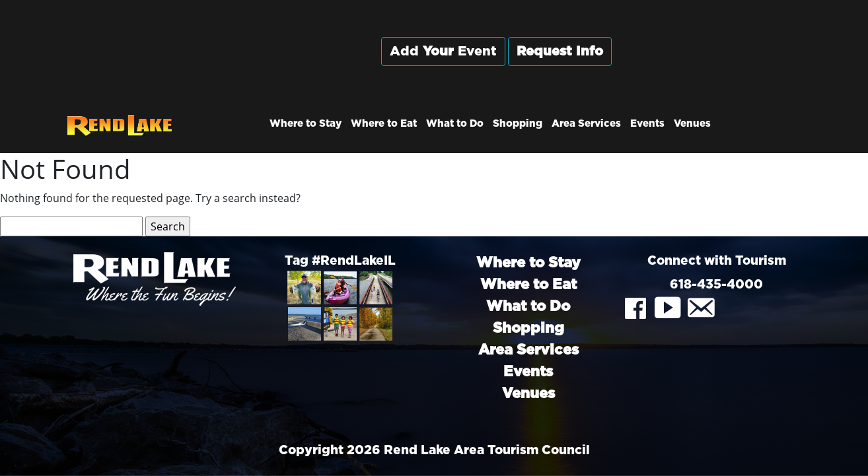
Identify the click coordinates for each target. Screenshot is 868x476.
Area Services (586, 124)
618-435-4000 (716, 285)
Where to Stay (306, 124)
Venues (692, 124)
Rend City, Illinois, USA (716, 65)
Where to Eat (384, 124)
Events (647, 124)
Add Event (443, 51)
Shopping (518, 124)
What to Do (455, 124)
